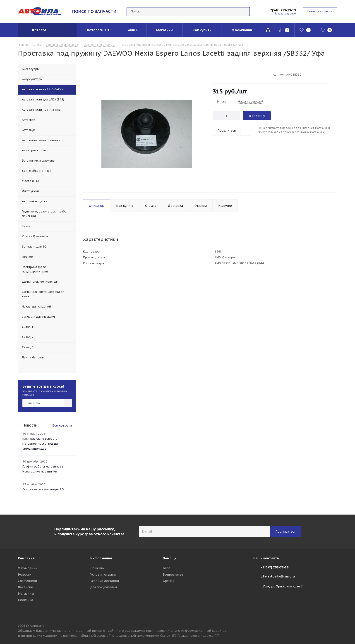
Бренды (169, 581)
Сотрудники (27, 581)
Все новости (62, 425)
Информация (101, 558)
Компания (26, 558)
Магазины (26, 594)
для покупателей (104, 587)
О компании (28, 568)
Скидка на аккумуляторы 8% (43, 489)
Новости (25, 575)
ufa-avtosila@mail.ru (278, 576)
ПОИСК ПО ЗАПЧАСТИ (94, 11)
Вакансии (25, 587)
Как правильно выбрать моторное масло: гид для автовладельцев (41, 444)
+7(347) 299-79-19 (282, 10)
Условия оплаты (103, 575)
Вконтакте (334, 626)
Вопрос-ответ (174, 575)
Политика (25, 600)
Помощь (97, 568)
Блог (167, 568)
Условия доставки (105, 581)
